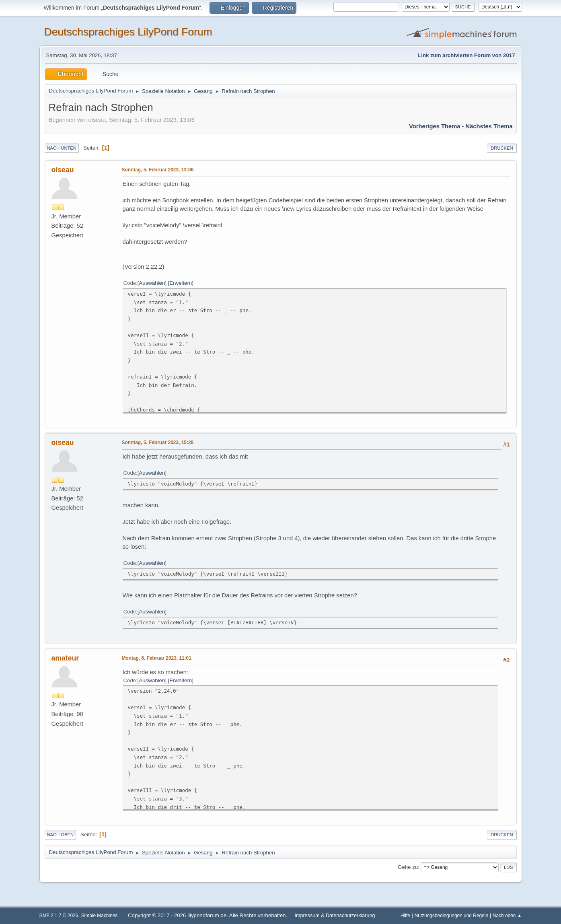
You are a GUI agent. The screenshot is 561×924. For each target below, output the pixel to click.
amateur (65, 658)
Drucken (502, 148)
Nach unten (62, 148)
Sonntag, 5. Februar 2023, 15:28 (158, 442)
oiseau (63, 170)
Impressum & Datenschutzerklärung (335, 916)
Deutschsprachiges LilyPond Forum (128, 32)
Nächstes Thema (489, 126)
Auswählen (152, 283)
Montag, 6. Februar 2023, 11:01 (157, 658)
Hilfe (405, 916)
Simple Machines (100, 916)
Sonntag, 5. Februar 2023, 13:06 (158, 170)
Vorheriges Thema (435, 126)
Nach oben (61, 835)
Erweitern (181, 283)
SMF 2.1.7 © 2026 (59, 916)
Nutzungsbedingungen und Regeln (451, 916)
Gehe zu (408, 867)
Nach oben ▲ (507, 916)
